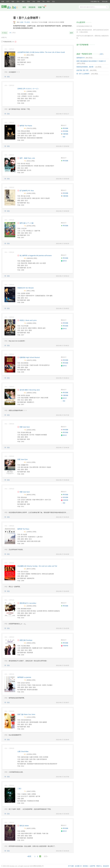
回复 (8, 77)
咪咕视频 (65, 131)
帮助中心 (99, 866)
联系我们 (86, 866)
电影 (13, 2)
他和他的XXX (81, 58)
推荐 (71, 33)
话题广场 (41, 7)
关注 (5, 33)
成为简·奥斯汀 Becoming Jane (29, 390)
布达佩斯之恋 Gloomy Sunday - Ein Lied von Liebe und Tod (37, 566)
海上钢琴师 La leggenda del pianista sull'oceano (35, 256)
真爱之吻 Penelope (25, 640)
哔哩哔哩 (65, 500)
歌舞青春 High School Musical (29, 357)
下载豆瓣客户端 (95, 2)
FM (43, 2)
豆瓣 (3, 2)
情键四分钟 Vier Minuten (26, 288)
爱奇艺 (64, 261)
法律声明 (92, 866)
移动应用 (106, 866)
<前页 (29, 856)
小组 (34, 2)
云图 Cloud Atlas (23, 751)
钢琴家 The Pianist (25, 126)
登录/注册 (105, 2)
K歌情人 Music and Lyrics (27, 320)
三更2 (19, 789)
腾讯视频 (65, 128)
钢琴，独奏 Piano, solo (26, 158)
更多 (63, 137)
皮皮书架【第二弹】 (83, 70)
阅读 (39, 2)
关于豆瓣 (71, 866)
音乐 (18, 2)
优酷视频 (65, 134)
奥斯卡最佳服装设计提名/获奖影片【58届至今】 (91, 61)
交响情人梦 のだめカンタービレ (28, 89)
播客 (23, 2)
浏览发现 (32, 7)
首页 (24, 7)
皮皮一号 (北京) (25, 22)
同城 (28, 2)
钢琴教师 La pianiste (24, 677)
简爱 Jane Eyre (24, 427)
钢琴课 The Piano (23, 529)
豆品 (53, 2)
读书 (8, 2)
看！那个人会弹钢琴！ (83, 74)
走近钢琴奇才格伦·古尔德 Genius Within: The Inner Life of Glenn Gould (41, 52)
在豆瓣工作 (78, 866)
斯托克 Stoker (23, 826)
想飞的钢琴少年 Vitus (26, 191)
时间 (48, 2)
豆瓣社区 (11, 7)
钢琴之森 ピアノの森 (25, 223)
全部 (4, 37)
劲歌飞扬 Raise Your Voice (26, 714)
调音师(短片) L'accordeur (27, 603)
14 (10, 33)
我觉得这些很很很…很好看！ (86, 67)
